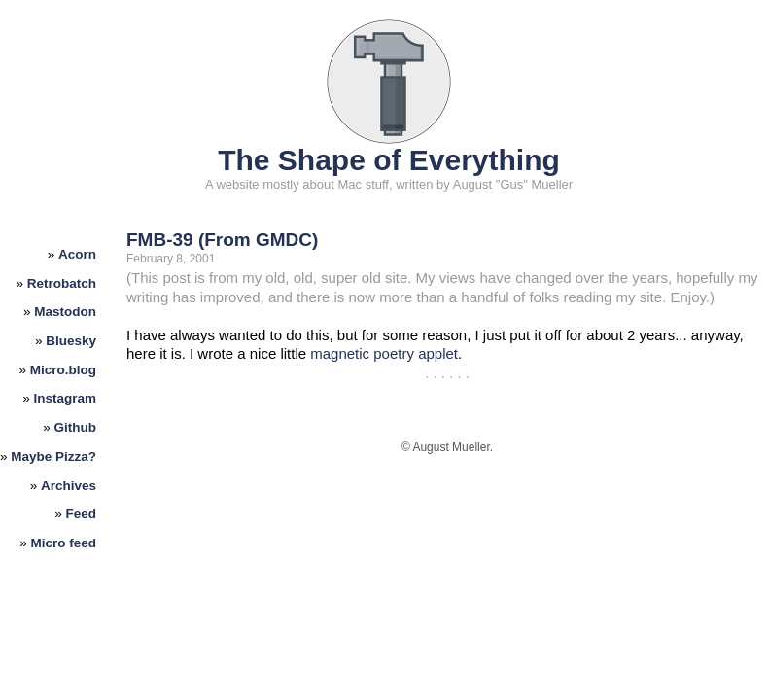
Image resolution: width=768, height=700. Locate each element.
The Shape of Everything (389, 160)
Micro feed (64, 543)
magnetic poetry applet (384, 353)
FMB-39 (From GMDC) (222, 240)
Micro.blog (63, 370)
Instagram (66, 398)
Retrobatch (62, 283)
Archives (69, 486)
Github (76, 427)
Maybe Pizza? (53, 456)
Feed (82, 514)
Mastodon (65, 312)
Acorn (77, 254)
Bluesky (71, 341)
